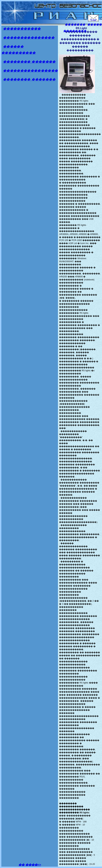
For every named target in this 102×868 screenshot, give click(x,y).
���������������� (30, 71)
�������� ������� (29, 62)
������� (75, 24)
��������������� (29, 38)
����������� (22, 29)
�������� (75, 31)
